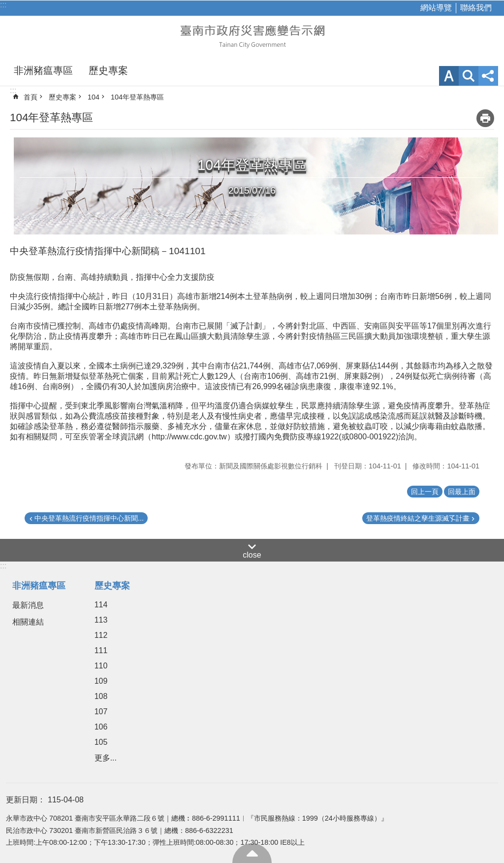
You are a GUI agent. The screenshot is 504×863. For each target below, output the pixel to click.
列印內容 (485, 118)
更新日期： (26, 800)
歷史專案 (108, 70)
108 (101, 696)
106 (101, 727)
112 (101, 635)
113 (101, 620)
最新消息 (28, 605)
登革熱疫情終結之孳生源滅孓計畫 (418, 518)
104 (94, 97)
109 (101, 681)
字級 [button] (449, 76)
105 (101, 742)
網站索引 (469, 76)
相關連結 (28, 622)
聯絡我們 (476, 8)
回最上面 (252, 853)
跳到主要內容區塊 (5, 5)
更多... (106, 758)
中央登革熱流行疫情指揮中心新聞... (89, 518)
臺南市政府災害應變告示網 (252, 35)
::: (3, 5)
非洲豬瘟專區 (43, 70)
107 (101, 712)
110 (101, 666)
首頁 (31, 97)
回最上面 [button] (462, 492)
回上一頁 (425, 492)
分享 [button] (488, 76)
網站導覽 (436, 8)
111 (101, 650)
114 (101, 605)
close (252, 555)
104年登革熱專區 (137, 97)
